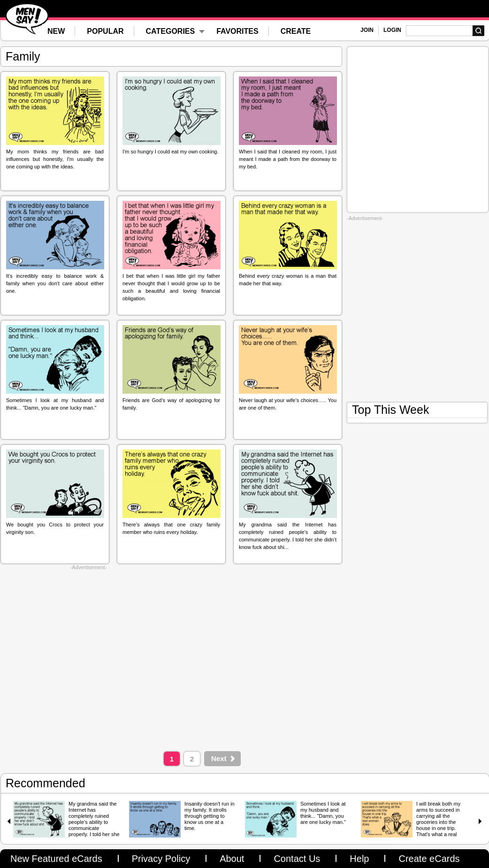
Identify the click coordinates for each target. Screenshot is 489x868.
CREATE (296, 31)
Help (359, 859)
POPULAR (105, 31)
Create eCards (429, 859)
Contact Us (297, 859)
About (232, 859)
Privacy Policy (161, 859)
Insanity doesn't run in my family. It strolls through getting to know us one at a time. (210, 816)
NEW (56, 31)
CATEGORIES (171, 31)
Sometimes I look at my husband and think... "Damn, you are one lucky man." (323, 813)
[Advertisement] (88, 659)
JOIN (367, 30)
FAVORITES (237, 31)
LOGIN (392, 30)
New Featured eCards (56, 859)
